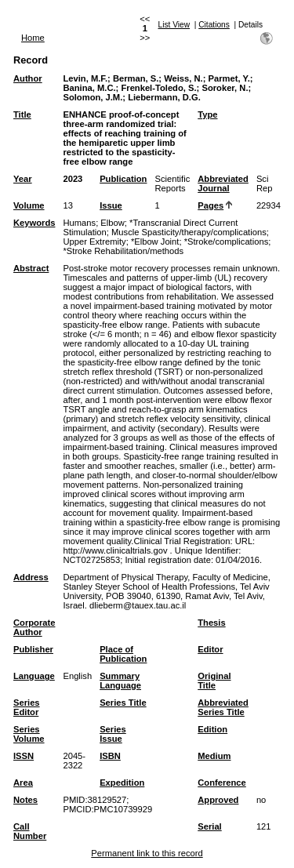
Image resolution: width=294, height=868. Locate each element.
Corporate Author (34, 627)
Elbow (112, 223)
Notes (25, 800)
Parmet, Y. (229, 78)
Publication (123, 179)
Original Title (214, 681)
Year (23, 179)
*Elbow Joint (155, 242)
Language (34, 676)
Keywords (34, 223)
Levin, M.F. (85, 78)
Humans (79, 223)
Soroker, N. (225, 88)
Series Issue (113, 734)
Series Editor (27, 707)
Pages (211, 205)
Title (22, 114)
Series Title (123, 703)
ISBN (110, 756)
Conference (222, 783)
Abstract (31, 268)
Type (207, 114)
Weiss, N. (183, 78)
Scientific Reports (172, 183)
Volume (29, 205)
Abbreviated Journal (223, 183)
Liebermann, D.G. (164, 97)
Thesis (211, 623)
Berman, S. (136, 78)
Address (31, 577)
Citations (214, 25)
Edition (212, 729)
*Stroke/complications (227, 242)
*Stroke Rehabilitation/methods (123, 251)
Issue (111, 205)
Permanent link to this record (147, 853)
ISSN (24, 756)
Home (33, 38)
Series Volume (29, 734)
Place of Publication (123, 654)
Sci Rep (265, 183)
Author (28, 78)
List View (174, 25)
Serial (209, 826)
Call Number (30, 831)
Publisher (33, 649)
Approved (218, 800)
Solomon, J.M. (93, 97)
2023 (73, 179)
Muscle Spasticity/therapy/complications (189, 232)
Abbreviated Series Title (223, 707)
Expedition (122, 783)
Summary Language (120, 681)
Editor (210, 649)
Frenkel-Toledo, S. (158, 88)
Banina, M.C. (89, 88)
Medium (214, 756)
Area (23, 783)
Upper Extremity (94, 242)
